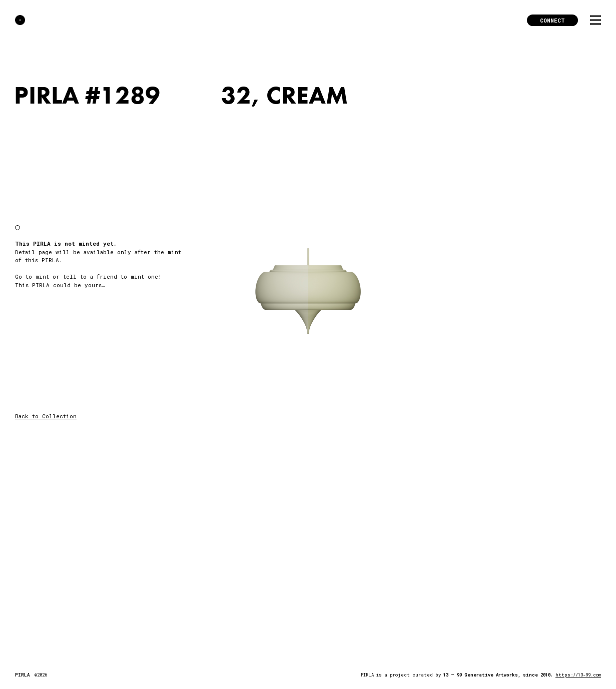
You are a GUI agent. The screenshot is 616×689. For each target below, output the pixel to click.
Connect (552, 20)
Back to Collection (46, 416)
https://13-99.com (578, 675)
